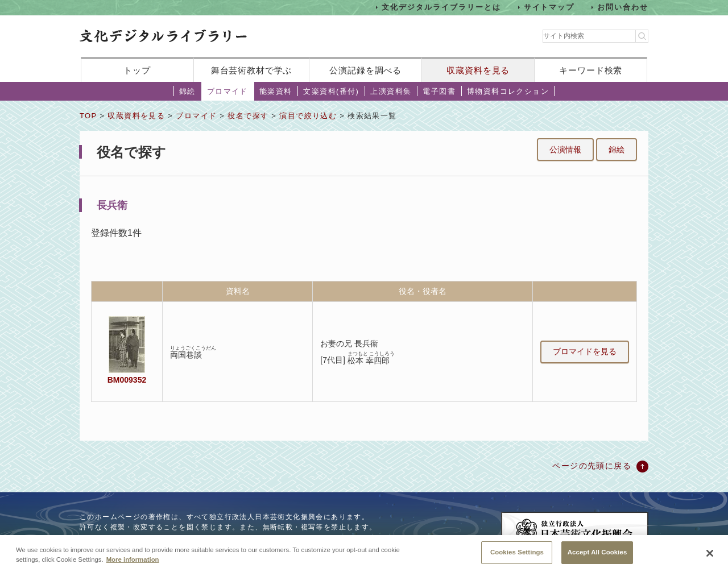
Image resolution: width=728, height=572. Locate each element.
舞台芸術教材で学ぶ (252, 70)
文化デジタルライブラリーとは (441, 7)
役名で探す (248, 116)
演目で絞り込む (308, 116)
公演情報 (565, 150)
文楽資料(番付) (331, 91)
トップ (137, 70)
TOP (88, 116)
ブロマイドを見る (585, 351)
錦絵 (187, 91)
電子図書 (439, 91)
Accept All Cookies (597, 554)
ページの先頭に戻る (592, 466)
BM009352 (127, 380)
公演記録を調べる (365, 70)
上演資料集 (391, 91)
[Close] (710, 556)
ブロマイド (227, 91)
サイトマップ (549, 7)
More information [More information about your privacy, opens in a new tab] (133, 561)
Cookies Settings (517, 554)
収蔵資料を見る (478, 70)
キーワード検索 (591, 70)
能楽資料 (276, 91)
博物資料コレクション (508, 91)
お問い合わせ (623, 7)
